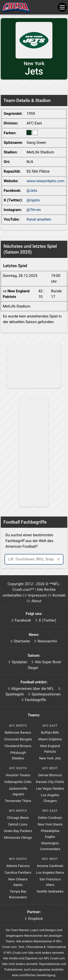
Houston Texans (18, 775)
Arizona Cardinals (50, 866)
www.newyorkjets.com (45, 181)
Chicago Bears (18, 818)
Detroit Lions (18, 824)
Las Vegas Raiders (50, 789)
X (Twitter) (47, 620)
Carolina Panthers (18, 873)
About (36, 601)
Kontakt (59, 595)
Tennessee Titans (18, 801)
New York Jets (50, 758)
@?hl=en (34, 210)
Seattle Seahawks (50, 891)
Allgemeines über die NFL (33, 689)
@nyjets (33, 200)
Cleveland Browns (18, 746)
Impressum (37, 595)
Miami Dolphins (50, 739)
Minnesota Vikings (18, 838)
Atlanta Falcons (18, 866)
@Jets (32, 191)
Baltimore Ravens (18, 733)
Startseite (22, 641)
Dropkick (35, 919)
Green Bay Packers (18, 831)
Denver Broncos (50, 775)
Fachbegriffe (35, 700)
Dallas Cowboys (50, 818)
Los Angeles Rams (50, 873)
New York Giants (50, 824)
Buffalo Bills (50, 733)
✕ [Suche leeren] (59, 559)
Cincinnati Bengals (18, 739)
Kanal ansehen (39, 219)
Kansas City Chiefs (50, 782)
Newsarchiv (47, 641)
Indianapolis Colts (18, 782)
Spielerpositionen (46, 694)
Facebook (23, 620)
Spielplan (19, 662)
